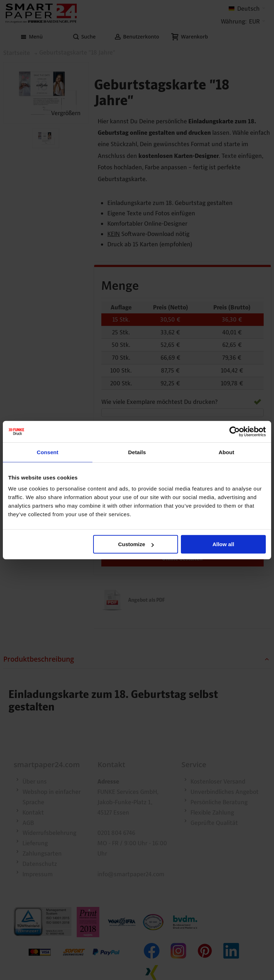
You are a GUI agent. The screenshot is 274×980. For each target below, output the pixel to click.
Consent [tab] (48, 452)
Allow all (223, 544)
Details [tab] (137, 452)
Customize (136, 544)
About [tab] (227, 452)
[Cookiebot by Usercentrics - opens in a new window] (235, 431)
